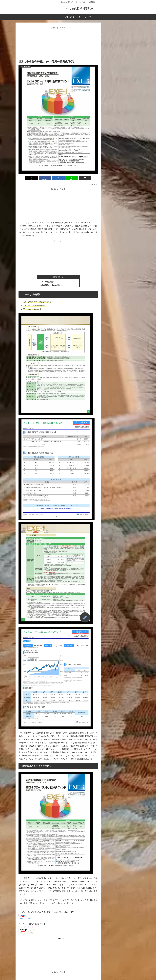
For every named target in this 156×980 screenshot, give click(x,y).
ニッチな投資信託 (48, 282)
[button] (85, 178)
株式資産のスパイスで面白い (52, 285)
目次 (55, 277)
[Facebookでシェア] (45, 178)
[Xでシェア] (32, 178)
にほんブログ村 (25, 918)
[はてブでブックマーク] (58, 178)
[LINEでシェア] (72, 178)
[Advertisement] (58, 43)
